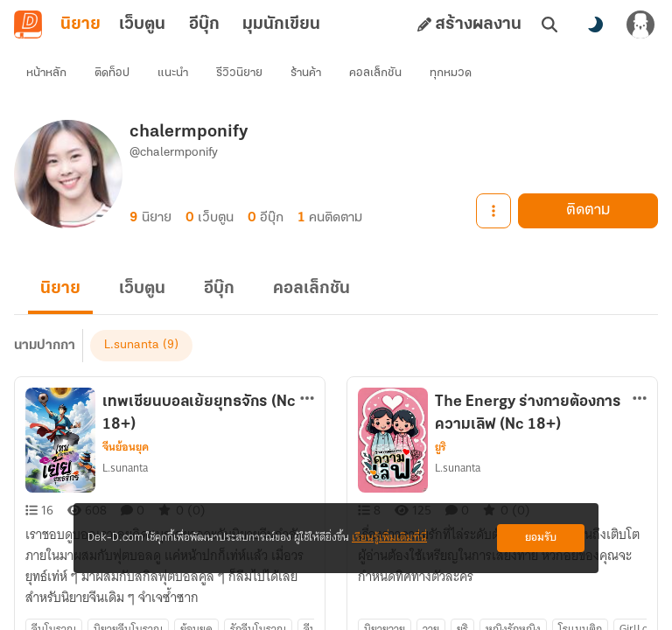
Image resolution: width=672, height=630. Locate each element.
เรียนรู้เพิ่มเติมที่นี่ (389, 538)
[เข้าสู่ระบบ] (640, 24)
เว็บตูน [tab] (142, 24)
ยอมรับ (541, 538)
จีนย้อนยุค (126, 418)
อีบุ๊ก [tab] (204, 24)
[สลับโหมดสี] (595, 24)
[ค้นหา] (549, 24)
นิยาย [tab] (80, 24)
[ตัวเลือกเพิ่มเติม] (307, 369)
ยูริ (441, 418)
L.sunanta (125, 439)
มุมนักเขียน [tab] (281, 24)
